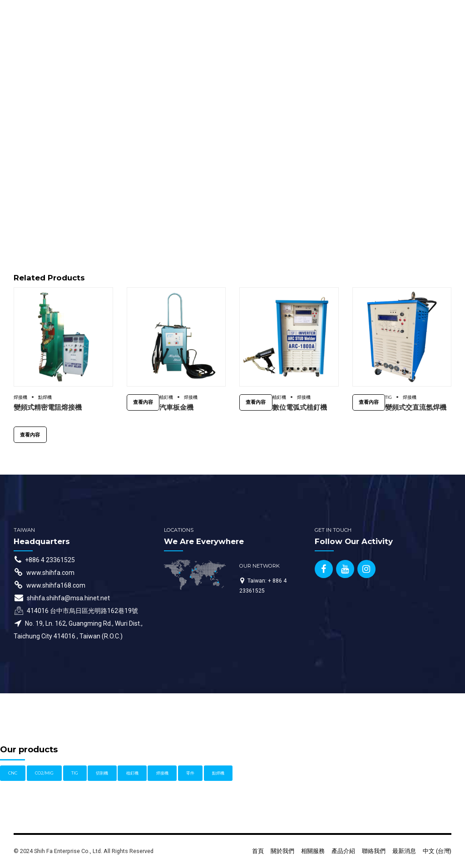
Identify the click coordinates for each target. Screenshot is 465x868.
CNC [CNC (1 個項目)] (13, 773)
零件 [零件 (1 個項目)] (190, 773)
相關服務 (313, 851)
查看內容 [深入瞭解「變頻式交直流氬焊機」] (369, 402)
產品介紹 (343, 851)
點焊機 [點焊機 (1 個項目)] (218, 773)
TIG (388, 397)
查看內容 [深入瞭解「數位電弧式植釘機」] (256, 402)
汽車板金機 (176, 407)
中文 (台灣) (437, 851)
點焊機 (45, 397)
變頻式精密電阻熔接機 (48, 407)
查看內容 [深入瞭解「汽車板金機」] (143, 402)
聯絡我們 (374, 851)
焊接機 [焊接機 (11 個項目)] (162, 773)
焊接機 (20, 397)
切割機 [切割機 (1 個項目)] (102, 773)
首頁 (258, 851)
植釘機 (166, 397)
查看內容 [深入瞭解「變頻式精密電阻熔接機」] (30, 435)
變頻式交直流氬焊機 (416, 407)
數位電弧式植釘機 (300, 407)
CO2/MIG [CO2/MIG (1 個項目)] (44, 773)
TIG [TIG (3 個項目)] (75, 773)
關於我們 (282, 851)
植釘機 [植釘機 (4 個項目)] (132, 773)
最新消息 (404, 851)
